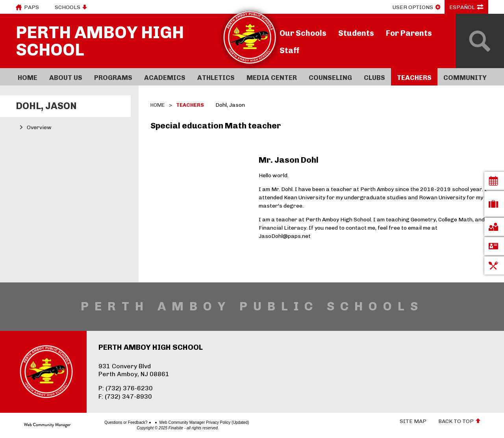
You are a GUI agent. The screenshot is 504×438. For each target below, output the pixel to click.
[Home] (28, 77)
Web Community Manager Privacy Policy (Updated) (176, 423)
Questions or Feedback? (98, 423)
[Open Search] (480, 41)
